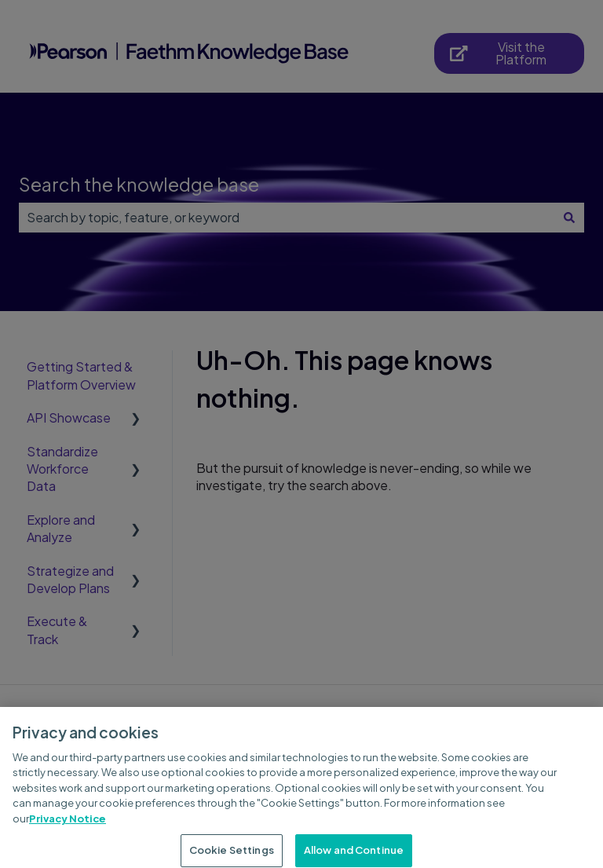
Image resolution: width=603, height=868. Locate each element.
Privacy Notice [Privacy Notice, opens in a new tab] (68, 826)
